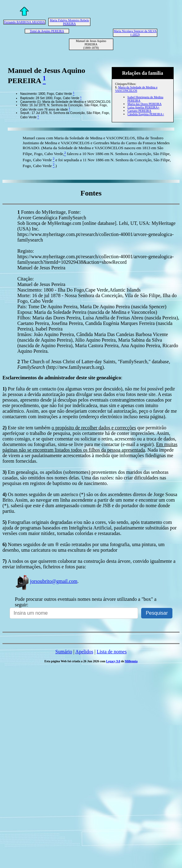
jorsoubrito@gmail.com (46, 581)
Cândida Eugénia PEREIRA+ (146, 114)
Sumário (64, 652)
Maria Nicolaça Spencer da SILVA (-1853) (135, 33)
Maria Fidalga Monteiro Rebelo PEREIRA (69, 22)
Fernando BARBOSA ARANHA (24, 22)
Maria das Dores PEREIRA (145, 104)
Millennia (131, 661)
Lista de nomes (112, 652)
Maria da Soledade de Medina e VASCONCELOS (136, 89)
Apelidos (84, 652)
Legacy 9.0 (113, 661)
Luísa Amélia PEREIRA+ (143, 107)
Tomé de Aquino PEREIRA (47, 31)
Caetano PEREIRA (139, 111)
